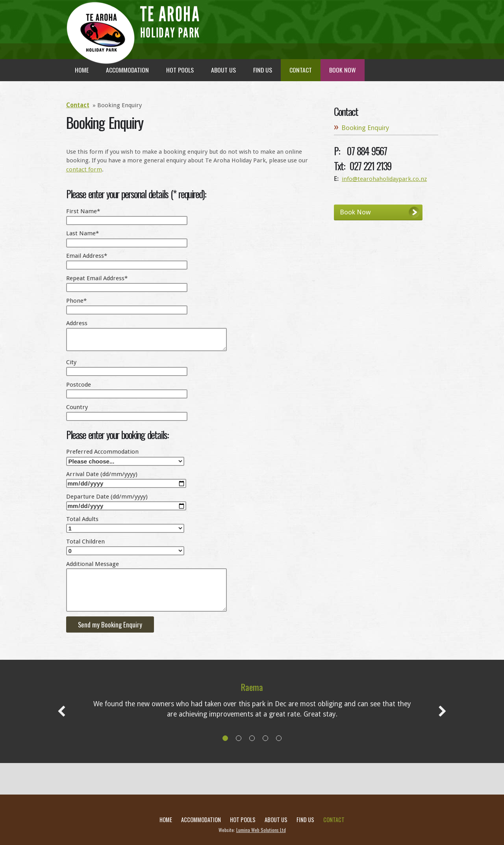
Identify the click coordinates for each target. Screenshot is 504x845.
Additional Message (93, 564)
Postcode (79, 385)
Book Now (355, 212)
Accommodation (201, 820)
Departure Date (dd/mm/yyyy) (107, 497)
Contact (78, 105)
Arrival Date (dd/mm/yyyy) (102, 474)
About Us (276, 820)
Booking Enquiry (365, 128)
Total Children (85, 542)
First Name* (83, 211)
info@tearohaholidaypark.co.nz (384, 179)
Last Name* (82, 233)
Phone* (76, 301)
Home (166, 820)
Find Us (305, 820)
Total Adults (82, 519)
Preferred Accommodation (102, 452)
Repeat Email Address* (97, 278)
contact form (84, 169)
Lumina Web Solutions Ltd (261, 830)
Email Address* (87, 256)
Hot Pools (243, 820)
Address (77, 323)
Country (77, 407)
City (71, 362)
